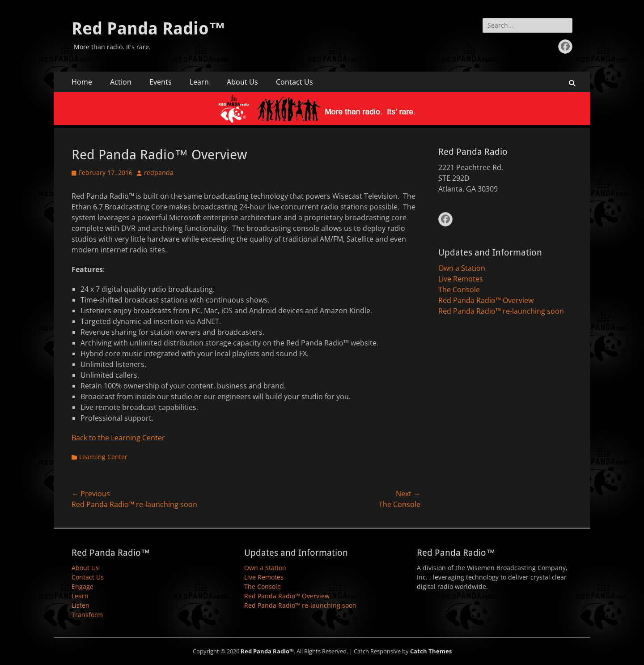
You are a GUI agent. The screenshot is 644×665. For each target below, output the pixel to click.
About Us (242, 82)
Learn (199, 82)
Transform (87, 615)
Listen (80, 605)
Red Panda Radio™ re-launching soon (501, 311)
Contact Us (294, 82)
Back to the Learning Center (118, 438)
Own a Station (462, 268)
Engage (83, 586)
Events (161, 82)
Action (121, 82)
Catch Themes (431, 651)
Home (82, 82)
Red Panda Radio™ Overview (486, 300)
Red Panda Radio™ (149, 29)
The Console (459, 290)
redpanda (159, 173)
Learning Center (103, 457)
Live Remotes (461, 279)
